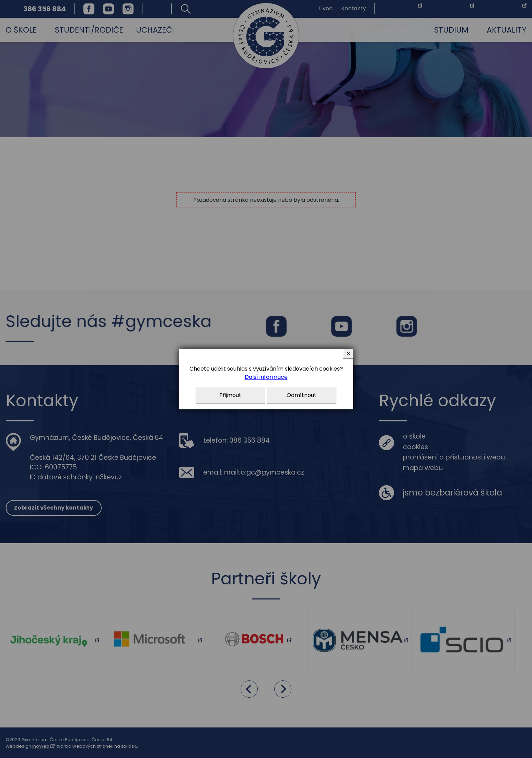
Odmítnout (302, 395)
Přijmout (230, 395)
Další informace (266, 377)
